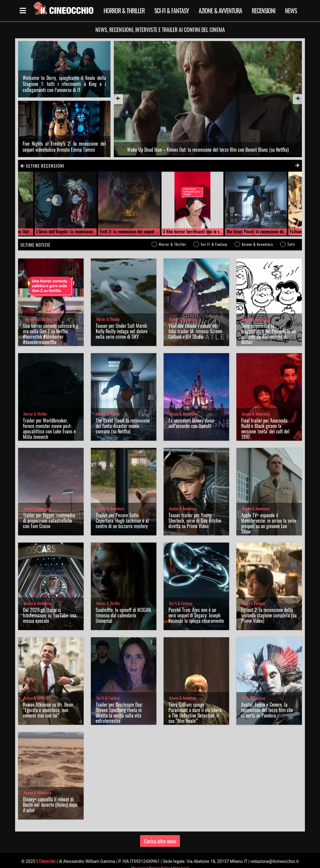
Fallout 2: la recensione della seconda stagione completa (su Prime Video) (269, 607)
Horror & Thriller (124, 11)
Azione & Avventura (220, 11)
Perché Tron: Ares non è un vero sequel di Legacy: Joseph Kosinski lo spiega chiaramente (196, 607)
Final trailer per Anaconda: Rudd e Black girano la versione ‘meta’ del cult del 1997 (265, 420)
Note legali (181, 859)
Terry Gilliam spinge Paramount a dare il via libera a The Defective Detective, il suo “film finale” (195, 704)
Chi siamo (138, 859)
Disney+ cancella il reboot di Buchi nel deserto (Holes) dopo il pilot (50, 796)
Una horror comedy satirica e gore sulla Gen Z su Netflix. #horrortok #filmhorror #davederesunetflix (51, 325)
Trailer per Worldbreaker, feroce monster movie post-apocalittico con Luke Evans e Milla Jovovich (49, 420)
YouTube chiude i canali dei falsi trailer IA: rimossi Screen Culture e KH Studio (195, 322)
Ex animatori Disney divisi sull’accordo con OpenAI (191, 414)
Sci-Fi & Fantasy (172, 11)
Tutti (291, 235)
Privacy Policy (159, 859)
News (291, 11)
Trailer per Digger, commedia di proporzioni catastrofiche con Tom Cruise (49, 512)
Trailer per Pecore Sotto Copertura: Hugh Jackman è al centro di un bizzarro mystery (122, 512)
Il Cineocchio (46, 852)
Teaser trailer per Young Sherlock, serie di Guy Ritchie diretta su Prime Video (195, 512)
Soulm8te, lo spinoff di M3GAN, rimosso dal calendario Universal (124, 607)
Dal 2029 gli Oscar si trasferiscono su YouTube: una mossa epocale (50, 607)
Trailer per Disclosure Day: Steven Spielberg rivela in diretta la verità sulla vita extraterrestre (119, 704)
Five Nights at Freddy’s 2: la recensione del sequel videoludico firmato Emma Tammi (64, 138)
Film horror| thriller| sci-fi (42, 310)
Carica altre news (160, 832)
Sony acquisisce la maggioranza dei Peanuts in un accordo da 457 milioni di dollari (269, 325)
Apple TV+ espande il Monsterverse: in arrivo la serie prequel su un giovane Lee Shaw (269, 515)
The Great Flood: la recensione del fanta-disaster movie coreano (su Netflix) (123, 417)
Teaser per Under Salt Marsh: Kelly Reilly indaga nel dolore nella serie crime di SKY (122, 322)
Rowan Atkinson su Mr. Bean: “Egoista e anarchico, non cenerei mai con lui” (48, 701)
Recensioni (264, 11)
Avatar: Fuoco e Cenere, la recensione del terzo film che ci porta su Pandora (267, 701)
